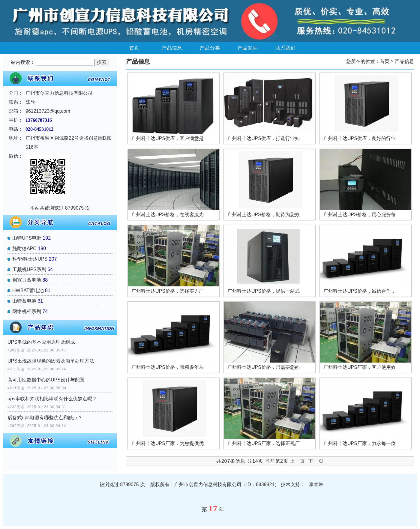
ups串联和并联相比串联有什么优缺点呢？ (52, 399)
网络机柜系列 (27, 311)
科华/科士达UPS (30, 259)
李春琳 (316, 484)
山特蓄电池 (24, 301)
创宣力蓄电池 (27, 280)
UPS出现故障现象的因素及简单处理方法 (51, 361)
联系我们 (286, 48)
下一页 (316, 461)
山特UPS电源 (27, 238)
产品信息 (172, 48)
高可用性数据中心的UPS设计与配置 (46, 380)
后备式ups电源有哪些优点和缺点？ (45, 418)
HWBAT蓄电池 (28, 290)
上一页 (297, 461)
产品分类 (210, 48)
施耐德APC (24, 248)
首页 (134, 48)
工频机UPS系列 (29, 269)
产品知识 (248, 48)
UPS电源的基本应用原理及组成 (41, 342)
